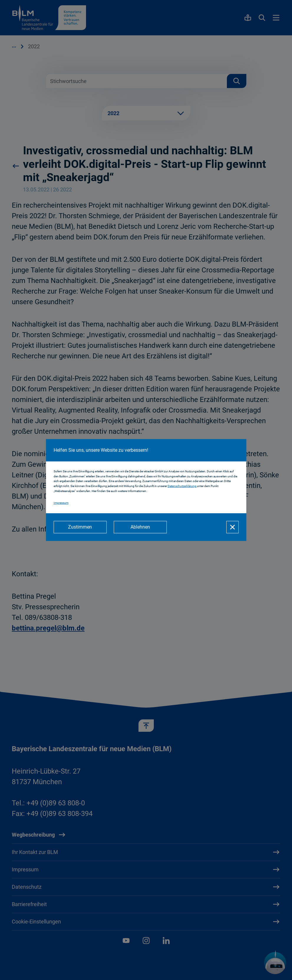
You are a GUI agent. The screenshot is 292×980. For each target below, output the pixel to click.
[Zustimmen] (80, 527)
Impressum (61, 503)
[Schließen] (232, 527)
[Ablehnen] (140, 527)
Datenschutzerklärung (182, 486)
